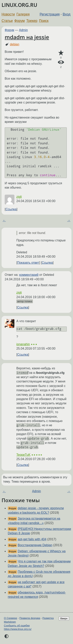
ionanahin (23, 344)
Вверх (64, 618)
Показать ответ (28, 263)
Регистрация (50, 14)
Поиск (44, 21)
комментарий (29, 275)
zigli (19, 197)
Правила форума (30, 618)
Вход (67, 14)
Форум (19, 21)
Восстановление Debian (35, 545)
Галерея (23, 14)
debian (15, 44)
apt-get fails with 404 (32, 539)
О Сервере (11, 618)
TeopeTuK (23, 455)
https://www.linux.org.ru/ (18, 629)
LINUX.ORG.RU (19, 5)
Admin (23, 30)
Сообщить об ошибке (17, 626)
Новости (8, 14)
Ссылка (11, 209)
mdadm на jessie (27, 37)
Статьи (7, 21)
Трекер (32, 21)
